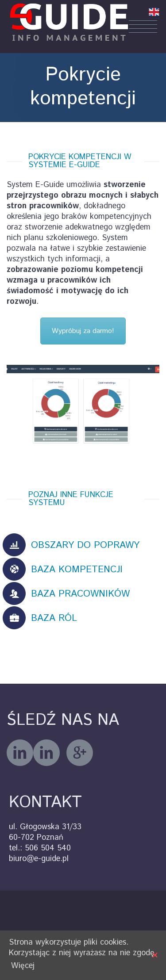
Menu (143, 27)
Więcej (23, 966)
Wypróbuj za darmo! (83, 331)
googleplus (80, 753)
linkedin (46, 753)
